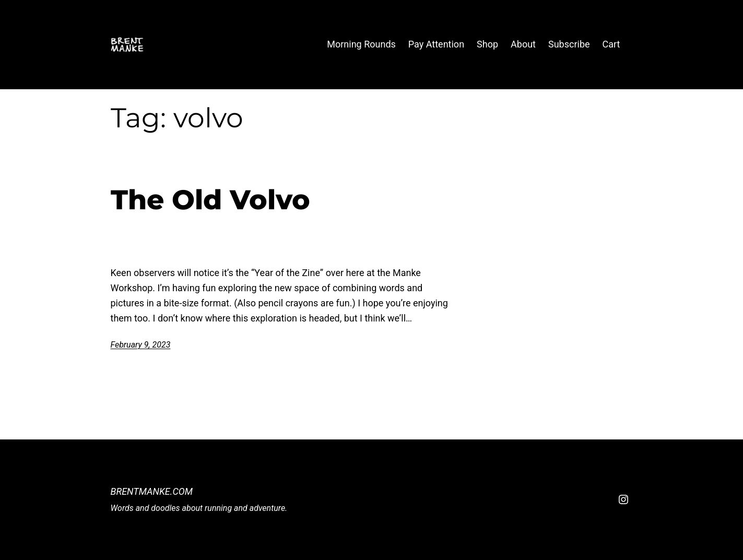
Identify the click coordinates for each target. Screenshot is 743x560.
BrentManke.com (152, 491)
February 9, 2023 (141, 345)
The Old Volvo (210, 200)
